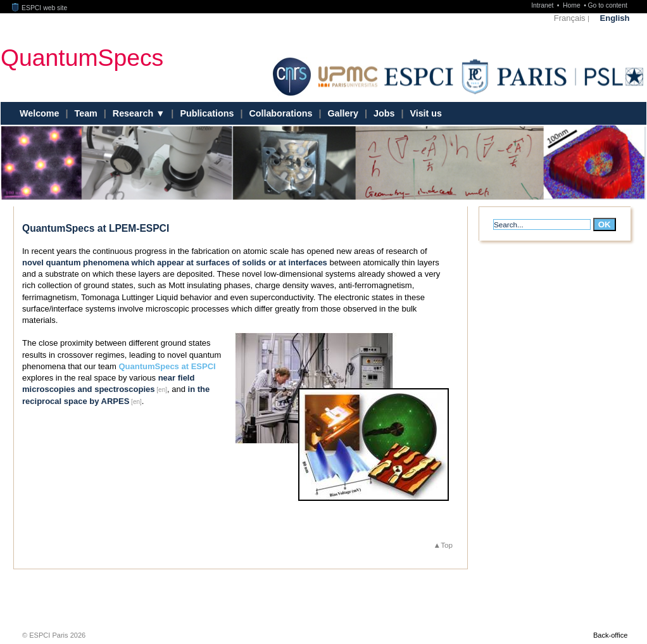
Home (573, 5)
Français (570, 18)
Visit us (426, 113)
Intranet (543, 5)
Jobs (384, 113)
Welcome (40, 113)
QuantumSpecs (82, 57)
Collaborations (280, 113)
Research (134, 113)
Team (86, 113)
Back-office (610, 635)
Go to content (607, 5)
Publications (207, 113)
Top (447, 545)
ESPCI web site (40, 8)
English (615, 18)
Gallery (343, 113)
